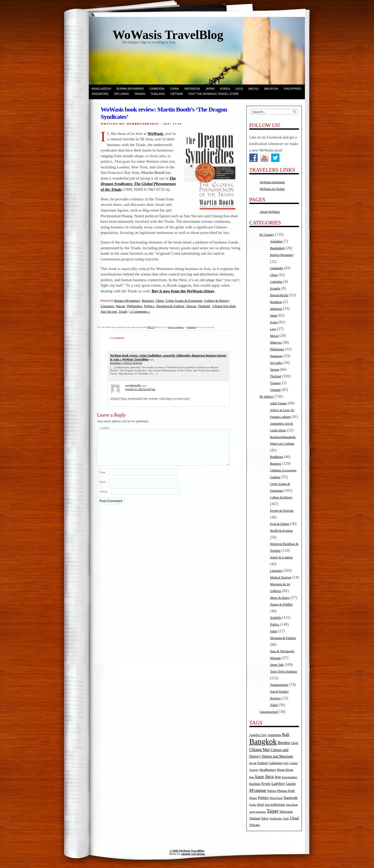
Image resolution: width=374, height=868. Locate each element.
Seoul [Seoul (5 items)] (260, 805)
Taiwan (140, 94)
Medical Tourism (281, 577)
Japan (210, 89)
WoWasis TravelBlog (168, 35)
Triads (123, 311)
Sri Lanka (121, 94)
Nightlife (276, 618)
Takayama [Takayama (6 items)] (286, 812)
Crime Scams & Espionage (184, 301)
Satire (274, 631)
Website (104, 498)
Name (103, 479)
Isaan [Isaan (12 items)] (259, 777)
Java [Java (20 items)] (269, 776)
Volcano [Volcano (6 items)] (255, 825)
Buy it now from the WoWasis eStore (183, 291)
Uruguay (276, 383)
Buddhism (276, 457)
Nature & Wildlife (281, 604)
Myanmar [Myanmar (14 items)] (258, 790)
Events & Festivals (282, 511)
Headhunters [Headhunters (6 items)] (268, 770)
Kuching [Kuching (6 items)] (255, 784)
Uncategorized (269, 712)
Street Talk (277, 665)
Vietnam (176, 94)
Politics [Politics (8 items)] (263, 798)
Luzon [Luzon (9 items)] (291, 784)
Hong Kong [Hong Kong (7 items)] (285, 770)
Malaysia (271, 89)
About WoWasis (270, 212)
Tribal (274, 705)
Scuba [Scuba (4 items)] (253, 805)
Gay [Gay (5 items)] (286, 763)
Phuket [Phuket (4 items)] (253, 798)
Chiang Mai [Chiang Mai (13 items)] (260, 750)
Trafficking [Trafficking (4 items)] (276, 818)
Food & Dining (280, 524)
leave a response (176, 327)
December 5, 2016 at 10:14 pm (126, 363)
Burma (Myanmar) (130, 89)
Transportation (279, 685)
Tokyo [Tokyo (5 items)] (265, 818)
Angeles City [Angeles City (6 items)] (258, 735)
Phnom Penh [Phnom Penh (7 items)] (286, 791)
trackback (191, 327)
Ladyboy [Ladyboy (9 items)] (278, 784)
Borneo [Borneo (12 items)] (284, 743)
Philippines (293, 89)
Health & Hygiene (282, 531)
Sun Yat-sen (109, 311)
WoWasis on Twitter (272, 189)
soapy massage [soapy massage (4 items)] (258, 812)
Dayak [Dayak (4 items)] (253, 763)
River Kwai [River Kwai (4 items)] (276, 798)
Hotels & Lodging (281, 557)
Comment (105, 428)
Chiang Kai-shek (224, 306)
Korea (225, 89)
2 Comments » (140, 311)
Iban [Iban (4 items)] (252, 777)
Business (148, 301)
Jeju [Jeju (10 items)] (278, 777)
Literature (108, 306)
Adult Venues (279, 403)
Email (103, 488)
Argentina (276, 241)
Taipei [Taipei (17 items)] (273, 811)
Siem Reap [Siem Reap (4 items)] (292, 805)
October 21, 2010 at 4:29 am (140, 389)
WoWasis (155, 133)
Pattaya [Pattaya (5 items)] (272, 791)
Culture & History (216, 301)
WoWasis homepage (272, 182)
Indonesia (192, 89)
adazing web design (193, 854)
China (174, 89)
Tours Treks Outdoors (284, 672)
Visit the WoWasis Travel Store (213, 94)
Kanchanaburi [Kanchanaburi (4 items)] (290, 777)
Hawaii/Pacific (279, 295)
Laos (239, 89)
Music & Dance (280, 598)
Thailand (158, 94)
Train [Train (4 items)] (286, 818)
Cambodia (157, 89)
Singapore (100, 94)
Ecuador (275, 288)
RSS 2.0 (151, 327)
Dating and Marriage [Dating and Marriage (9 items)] (277, 756)
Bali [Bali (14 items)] (286, 735)
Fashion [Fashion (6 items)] (263, 763)
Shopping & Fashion (170, 306)
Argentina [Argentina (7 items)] (274, 735)
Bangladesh (101, 89)
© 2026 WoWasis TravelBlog (187, 851)
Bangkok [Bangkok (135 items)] (263, 741)
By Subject (267, 397)
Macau (254, 89)
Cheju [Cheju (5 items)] (295, 743)
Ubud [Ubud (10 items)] (295, 818)
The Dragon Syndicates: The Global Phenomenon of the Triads (138, 184)
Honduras (276, 302)
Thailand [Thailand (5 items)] (255, 818)
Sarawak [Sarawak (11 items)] (291, 797)
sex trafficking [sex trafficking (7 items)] (275, 804)
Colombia (276, 282)
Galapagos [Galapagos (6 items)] (276, 763)
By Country (267, 235)
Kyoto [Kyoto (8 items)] (266, 784)
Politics (149, 306)
